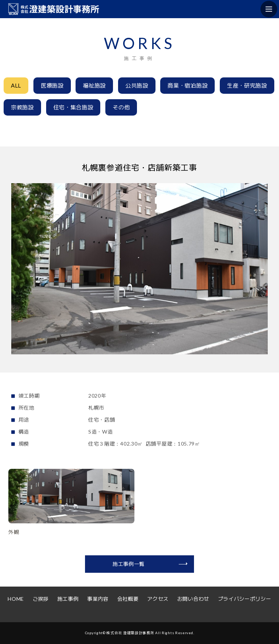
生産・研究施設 (247, 85)
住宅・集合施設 (73, 107)
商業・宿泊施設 (187, 85)
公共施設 (137, 85)
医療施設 (52, 85)
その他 (121, 107)
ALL (16, 85)
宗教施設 (22, 107)
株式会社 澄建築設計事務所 (130, 633)
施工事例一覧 (129, 564)
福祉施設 (94, 85)
